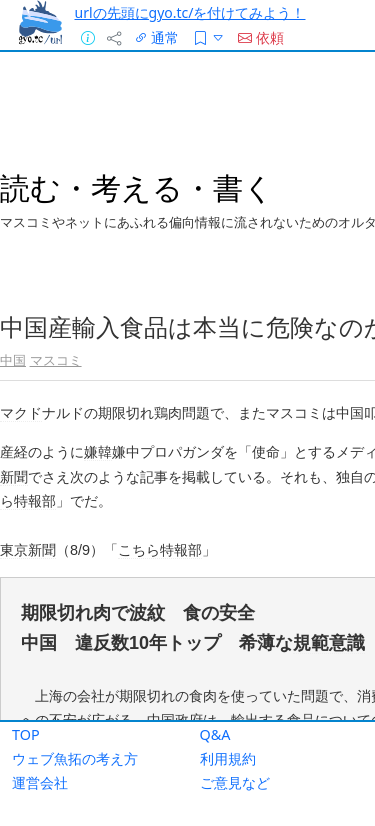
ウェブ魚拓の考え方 (75, 758)
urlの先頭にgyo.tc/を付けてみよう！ (190, 12)
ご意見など (235, 782)
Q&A (215, 734)
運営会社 (40, 782)
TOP (26, 734)
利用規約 (228, 758)
